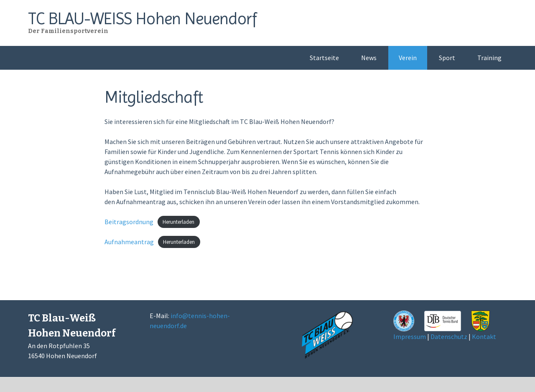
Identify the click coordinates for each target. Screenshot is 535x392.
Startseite (324, 58)
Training (489, 58)
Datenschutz (449, 336)
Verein (408, 58)
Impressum (410, 336)
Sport (447, 58)
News (369, 58)
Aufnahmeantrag (129, 242)
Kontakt (484, 336)
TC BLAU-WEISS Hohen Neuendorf (142, 19)
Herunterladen (178, 222)
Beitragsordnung (129, 222)
